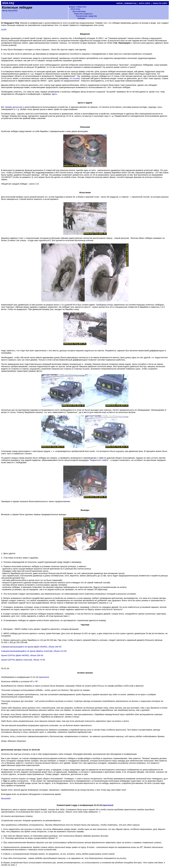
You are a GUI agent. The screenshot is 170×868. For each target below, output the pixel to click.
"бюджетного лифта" (99, 460)
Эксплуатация (79, 11)
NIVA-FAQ (75, 9)
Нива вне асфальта (83, 14)
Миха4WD (13, 11)
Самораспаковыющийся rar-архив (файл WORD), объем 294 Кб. (32, 647)
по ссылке (74, 78)
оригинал (44, 677)
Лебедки (81, 18)
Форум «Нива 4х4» (78, 7)
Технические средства (86, 16)
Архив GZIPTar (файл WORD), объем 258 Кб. (22, 655)
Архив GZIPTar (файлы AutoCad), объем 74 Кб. (23, 660)
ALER (4, 30)
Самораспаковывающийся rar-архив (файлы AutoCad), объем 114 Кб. (34, 651)
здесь (54, 94)
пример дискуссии (14, 107)
